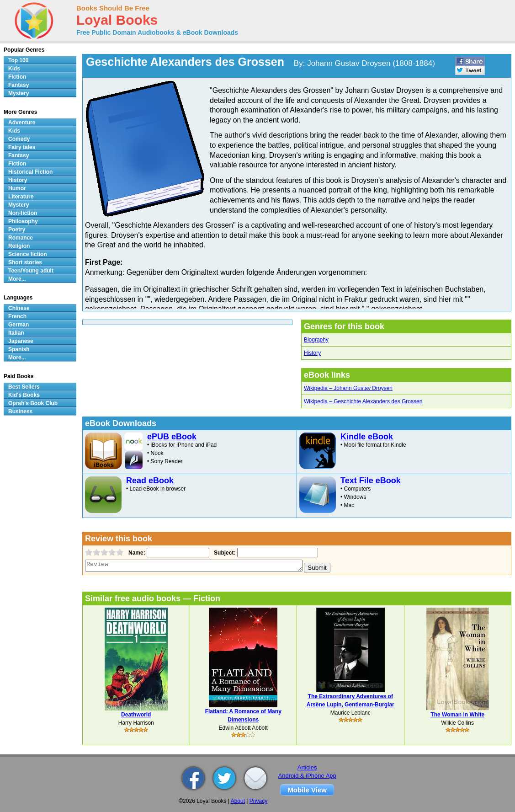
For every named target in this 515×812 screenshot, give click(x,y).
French (17, 316)
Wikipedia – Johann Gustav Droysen (348, 388)
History (312, 353)
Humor (17, 188)
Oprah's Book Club (33, 403)
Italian (16, 333)
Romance (21, 238)
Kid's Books (24, 395)
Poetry (17, 230)
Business (20, 411)
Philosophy (23, 221)
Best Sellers (24, 387)
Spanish (19, 349)
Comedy (19, 139)
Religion (19, 246)
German (19, 325)
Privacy (258, 801)
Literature (21, 197)
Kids (14, 69)
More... (17, 279)
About (238, 801)
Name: (136, 553)
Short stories (25, 262)
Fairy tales (22, 147)
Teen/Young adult (31, 271)
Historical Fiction (30, 172)
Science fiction (28, 254)
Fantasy (19, 85)
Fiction (17, 77)
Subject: (224, 553)
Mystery (19, 93)
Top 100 (18, 60)
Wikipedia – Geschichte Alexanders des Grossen (363, 401)
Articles (307, 767)
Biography (316, 340)
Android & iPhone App (307, 776)
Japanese (21, 341)
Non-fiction (23, 213)
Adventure (22, 123)
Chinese (19, 308)
